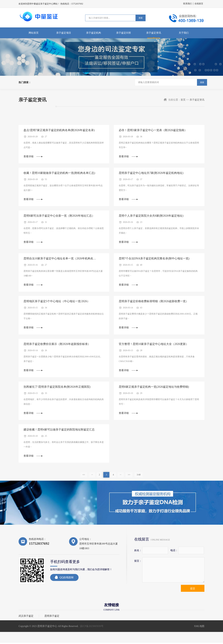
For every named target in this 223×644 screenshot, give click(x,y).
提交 (193, 590)
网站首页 (34, 33)
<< (84, 476)
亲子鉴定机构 (94, 33)
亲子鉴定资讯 (154, 33)
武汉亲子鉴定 (26, 617)
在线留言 (199, 4)
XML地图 (199, 627)
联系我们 (188, 4)
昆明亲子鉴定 (52, 617)
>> (129, 476)
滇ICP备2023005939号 (92, 627)
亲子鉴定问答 (124, 33)
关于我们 (184, 33)
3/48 (139, 476)
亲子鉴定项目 (64, 33)
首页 (183, 100)
